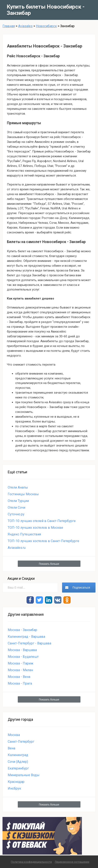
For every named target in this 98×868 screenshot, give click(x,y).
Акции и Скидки (21, 578)
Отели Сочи (17, 508)
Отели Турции (18, 501)
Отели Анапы (18, 487)
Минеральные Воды (24, 775)
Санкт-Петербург (21, 742)
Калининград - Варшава (26, 637)
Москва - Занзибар (22, 630)
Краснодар (16, 782)
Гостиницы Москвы (23, 494)
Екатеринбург (18, 768)
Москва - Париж (21, 663)
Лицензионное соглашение (72, 862)
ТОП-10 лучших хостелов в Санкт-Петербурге (43, 541)
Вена (11, 748)
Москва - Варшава (22, 650)
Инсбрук (14, 788)
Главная (9, 26)
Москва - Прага (20, 683)
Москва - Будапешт (23, 657)
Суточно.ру (16, 514)
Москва (14, 735)
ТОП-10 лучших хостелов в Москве (35, 528)
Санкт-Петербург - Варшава (29, 643)
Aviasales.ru (17, 548)
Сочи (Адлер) (18, 762)
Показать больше (49, 564)
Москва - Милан (20, 670)
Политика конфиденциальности (31, 862)
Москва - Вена (19, 677)
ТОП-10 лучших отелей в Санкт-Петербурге (42, 521)
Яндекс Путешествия (24, 534)
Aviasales (25, 26)
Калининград (18, 755)
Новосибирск (46, 26)
